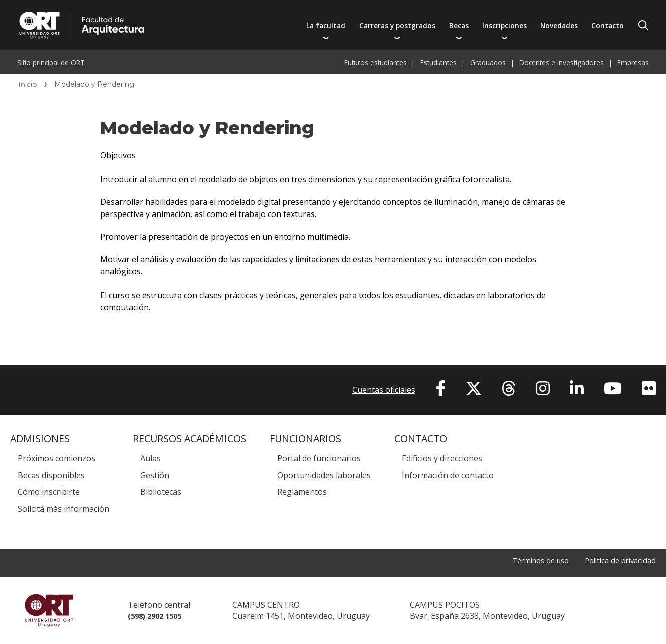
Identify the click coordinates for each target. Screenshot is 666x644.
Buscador (643, 25)
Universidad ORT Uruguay (49, 610)
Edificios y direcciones (442, 458)
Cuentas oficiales (384, 390)
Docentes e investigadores (562, 62)
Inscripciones (504, 25)
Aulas (151, 458)
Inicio (28, 84)
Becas (459, 25)
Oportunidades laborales (324, 475)
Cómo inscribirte (49, 492)
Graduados (488, 62)
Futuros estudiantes (376, 62)
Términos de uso (530, 561)
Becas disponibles (51, 475)
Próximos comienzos (56, 458)
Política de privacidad (617, 561)
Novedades (559, 25)
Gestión (155, 475)
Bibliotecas (161, 492)
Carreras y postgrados (397, 25)
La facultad (326, 25)
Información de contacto (448, 475)
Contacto (608, 25)
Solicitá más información (63, 509)
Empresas (633, 62)
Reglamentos (302, 492)
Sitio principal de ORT (51, 62)
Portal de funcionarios (319, 458)
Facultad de (166, 11)
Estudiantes (438, 62)
